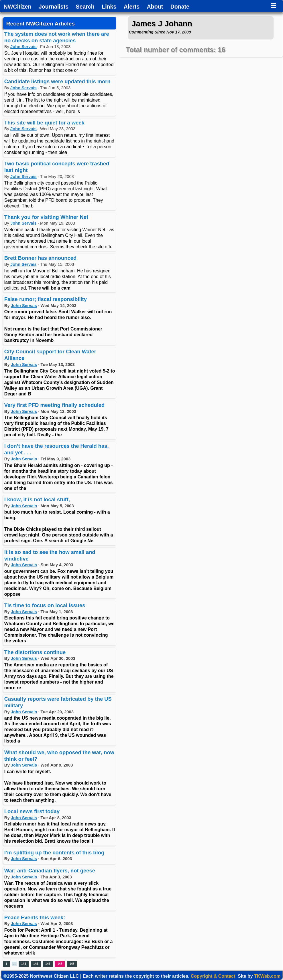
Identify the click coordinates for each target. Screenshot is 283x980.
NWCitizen (17, 7)
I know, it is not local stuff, (37, 499)
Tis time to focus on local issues (45, 605)
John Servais (23, 47)
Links (109, 7)
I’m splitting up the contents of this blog (54, 853)
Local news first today (32, 811)
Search (85, 7)
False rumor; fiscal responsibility (46, 299)
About (155, 7)
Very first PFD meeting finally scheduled (55, 405)
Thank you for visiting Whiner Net (46, 217)
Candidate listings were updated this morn (57, 81)
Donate (180, 7)
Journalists (54, 7)
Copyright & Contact (213, 976)
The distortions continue (35, 652)
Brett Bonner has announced (40, 258)
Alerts (132, 7)
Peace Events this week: (35, 917)
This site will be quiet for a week (44, 123)
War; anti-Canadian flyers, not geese (50, 871)
